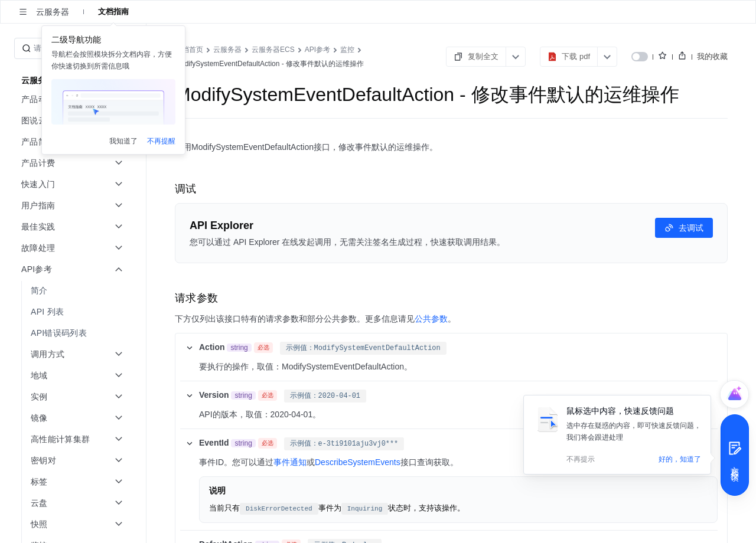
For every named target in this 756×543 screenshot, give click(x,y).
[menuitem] (74, 290)
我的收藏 (712, 56)
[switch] (640, 57)
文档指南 (113, 12)
